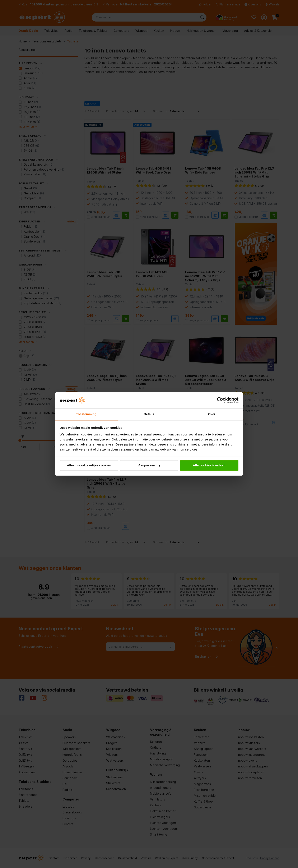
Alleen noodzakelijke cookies (89, 465)
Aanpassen (149, 465)
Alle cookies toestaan (209, 465)
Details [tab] (149, 414)
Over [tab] (212, 414)
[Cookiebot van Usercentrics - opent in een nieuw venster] (220, 400)
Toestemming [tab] (86, 414)
